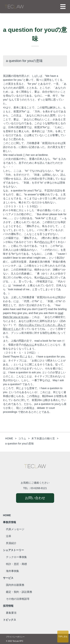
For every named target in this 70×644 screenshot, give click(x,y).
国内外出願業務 (15, 585)
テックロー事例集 (16, 557)
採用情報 (8, 606)
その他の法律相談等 (18, 599)
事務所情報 (10, 522)
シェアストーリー (13, 550)
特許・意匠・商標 (16, 564)
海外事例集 (13, 571)
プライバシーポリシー (15, 637)
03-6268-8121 (39, 488)
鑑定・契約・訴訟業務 (19, 592)
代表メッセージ (15, 529)
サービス (8, 578)
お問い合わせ (35, 498)
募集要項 (11, 613)
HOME (7, 515)
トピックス (10, 620)
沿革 (9, 536)
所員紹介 (11, 543)
